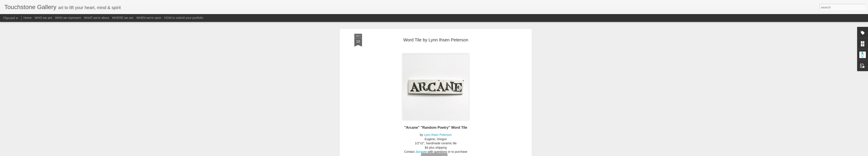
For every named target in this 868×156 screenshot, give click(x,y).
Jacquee (421, 103)
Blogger (448, 154)
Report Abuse (460, 154)
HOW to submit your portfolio (184, 18)
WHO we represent (68, 18)
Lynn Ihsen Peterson (438, 86)
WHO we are (43, 18)
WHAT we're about (97, 18)
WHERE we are (123, 18)
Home (27, 18)
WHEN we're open (149, 18)
